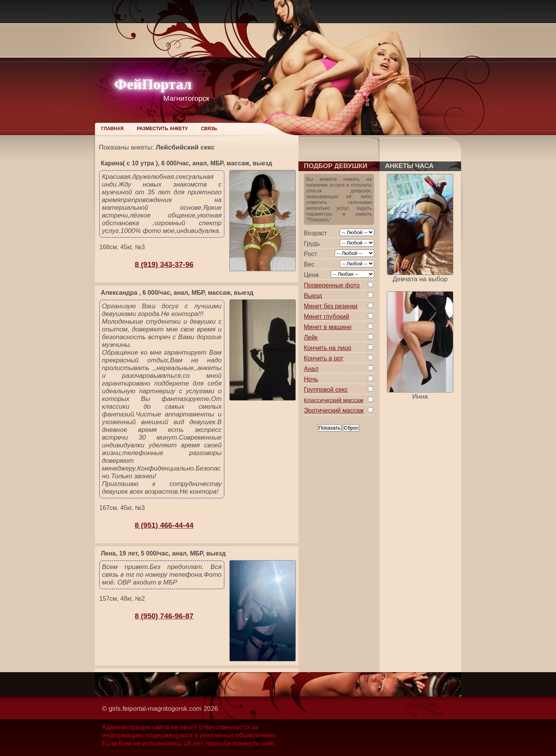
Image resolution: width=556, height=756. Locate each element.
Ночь (311, 379)
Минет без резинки (331, 306)
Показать (330, 428)
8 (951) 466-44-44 (164, 525)
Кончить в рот (324, 358)
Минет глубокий (326, 317)
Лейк (311, 337)
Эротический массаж (334, 410)
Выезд (313, 296)
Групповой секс (326, 390)
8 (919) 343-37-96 (164, 264)
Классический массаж (334, 400)
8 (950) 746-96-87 (164, 616)
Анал (311, 369)
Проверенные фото (332, 285)
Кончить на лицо (328, 348)
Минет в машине (328, 327)
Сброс (351, 428)
